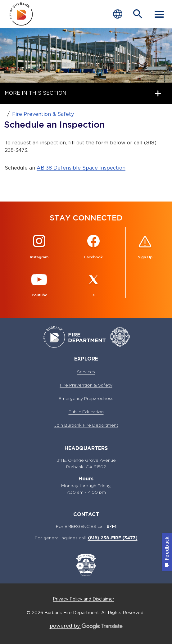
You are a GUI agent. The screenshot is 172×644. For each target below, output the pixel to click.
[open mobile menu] (159, 14)
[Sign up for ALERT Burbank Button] (145, 247)
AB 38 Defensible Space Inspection (81, 168)
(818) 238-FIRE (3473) (113, 538)
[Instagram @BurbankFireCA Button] (39, 247)
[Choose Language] (118, 14)
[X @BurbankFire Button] (94, 285)
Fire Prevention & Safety (43, 114)
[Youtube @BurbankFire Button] (39, 285)
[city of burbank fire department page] (21, 14)
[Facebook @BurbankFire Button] (94, 247)
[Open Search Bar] (138, 14)
